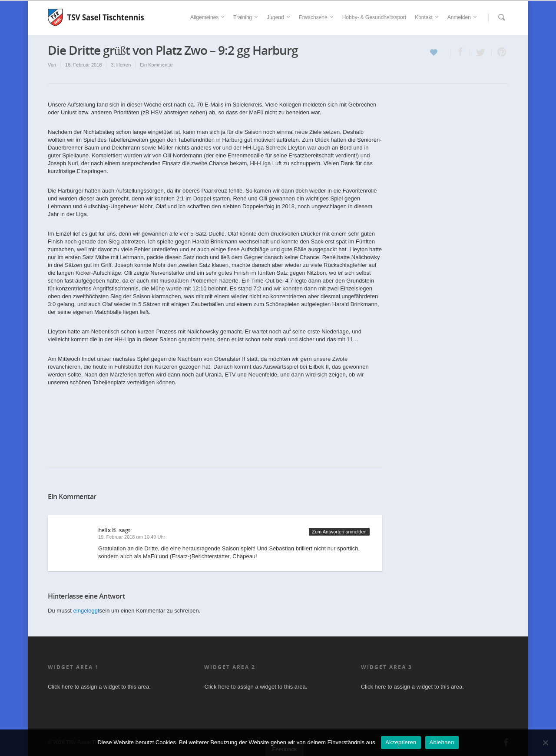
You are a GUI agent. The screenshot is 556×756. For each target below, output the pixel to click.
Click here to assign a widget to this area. (99, 687)
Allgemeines (208, 17)
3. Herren (121, 65)
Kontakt (427, 17)
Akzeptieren (401, 742)
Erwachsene (317, 17)
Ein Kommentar (156, 65)
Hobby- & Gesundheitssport (374, 17)
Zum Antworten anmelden (339, 532)
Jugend (279, 17)
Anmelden (463, 17)
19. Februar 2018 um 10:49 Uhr (132, 537)
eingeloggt (86, 611)
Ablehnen (442, 742)
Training (246, 17)
